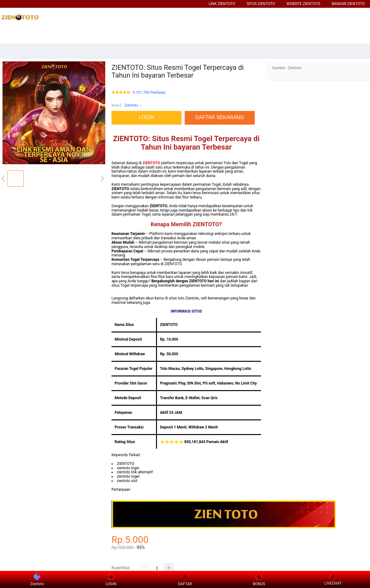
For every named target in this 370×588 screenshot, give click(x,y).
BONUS (259, 580)
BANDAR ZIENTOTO (348, 4)
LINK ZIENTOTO (222, 4)
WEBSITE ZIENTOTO (303, 4)
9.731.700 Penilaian (149, 93)
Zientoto (131, 105)
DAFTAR (185, 580)
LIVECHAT (333, 580)
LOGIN (111, 580)
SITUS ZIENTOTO (261, 4)
